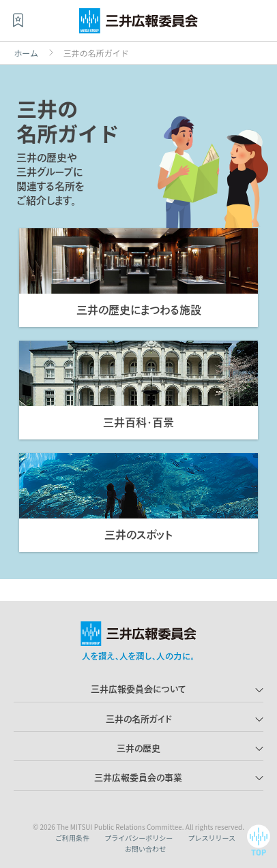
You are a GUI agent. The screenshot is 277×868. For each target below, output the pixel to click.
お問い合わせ (145, 849)
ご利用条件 (72, 838)
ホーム (26, 53)
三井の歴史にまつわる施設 (139, 310)
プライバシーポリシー (138, 838)
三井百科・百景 (138, 422)
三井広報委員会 (138, 24)
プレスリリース (212, 838)
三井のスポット (138, 535)
